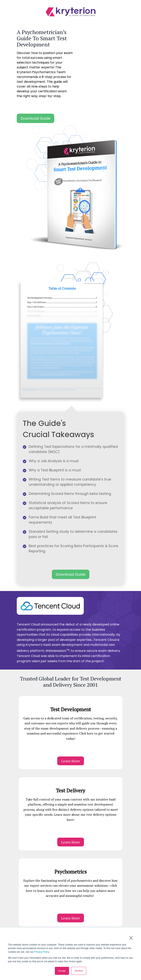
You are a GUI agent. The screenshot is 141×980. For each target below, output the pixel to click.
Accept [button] (62, 971)
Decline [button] (79, 971)
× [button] (131, 938)
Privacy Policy (42, 952)
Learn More (71, 761)
